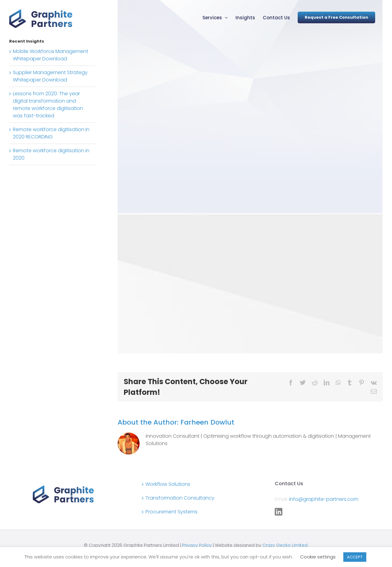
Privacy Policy (197, 545)
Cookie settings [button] (318, 557)
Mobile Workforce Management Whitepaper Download (51, 55)
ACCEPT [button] (355, 557)
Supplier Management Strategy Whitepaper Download (50, 76)
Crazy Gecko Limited (285, 545)
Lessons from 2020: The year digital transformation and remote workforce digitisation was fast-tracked (48, 105)
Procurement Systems (171, 512)
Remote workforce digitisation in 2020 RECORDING (51, 133)
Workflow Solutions (168, 484)
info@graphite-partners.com (324, 499)
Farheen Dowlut (207, 422)
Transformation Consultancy (180, 498)
